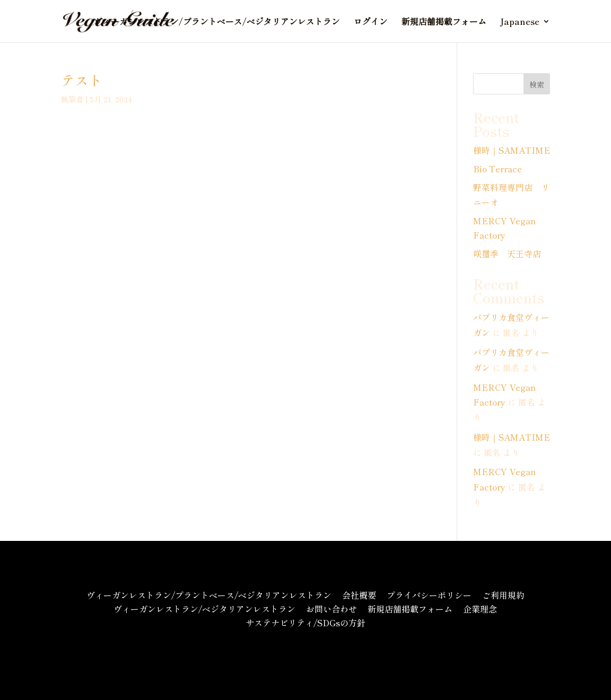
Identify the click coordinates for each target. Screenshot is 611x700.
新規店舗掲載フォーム (444, 23)
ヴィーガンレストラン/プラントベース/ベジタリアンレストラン (217, 23)
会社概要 (359, 595)
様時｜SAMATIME (512, 150)
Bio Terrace (497, 169)
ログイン (371, 23)
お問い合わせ (331, 609)
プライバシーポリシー (429, 595)
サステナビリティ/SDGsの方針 (305, 623)
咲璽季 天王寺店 (507, 253)
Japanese (520, 23)
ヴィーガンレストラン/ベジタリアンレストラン (204, 609)
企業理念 (480, 609)
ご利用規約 (503, 595)
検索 (537, 84)
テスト (82, 80)
